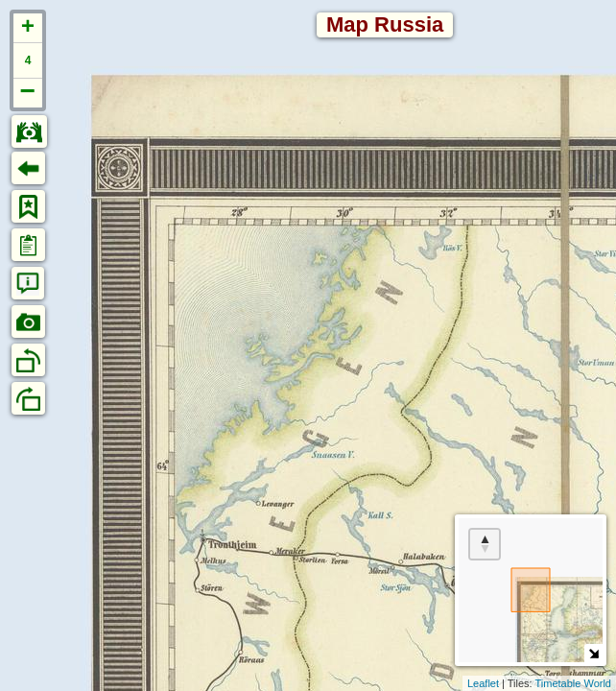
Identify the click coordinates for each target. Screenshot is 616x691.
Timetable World (573, 683)
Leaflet (483, 683)
